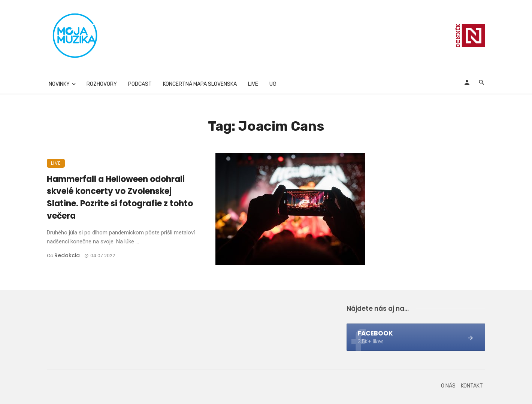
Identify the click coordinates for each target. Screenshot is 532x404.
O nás (448, 386)
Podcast (140, 84)
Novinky (59, 84)
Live (253, 84)
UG (273, 84)
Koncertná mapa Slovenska (200, 84)
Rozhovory (102, 84)
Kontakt (472, 386)
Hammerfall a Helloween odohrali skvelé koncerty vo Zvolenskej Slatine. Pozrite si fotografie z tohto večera (120, 198)
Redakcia (67, 255)
